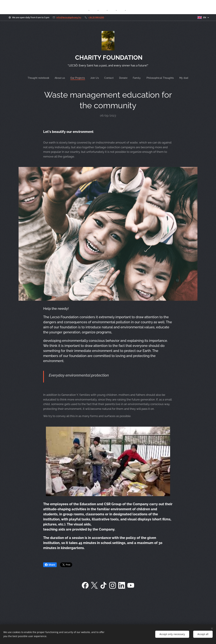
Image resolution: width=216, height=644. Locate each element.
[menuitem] (38, 78)
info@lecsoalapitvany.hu (69, 17)
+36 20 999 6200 (96, 17)
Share (50, 565)
